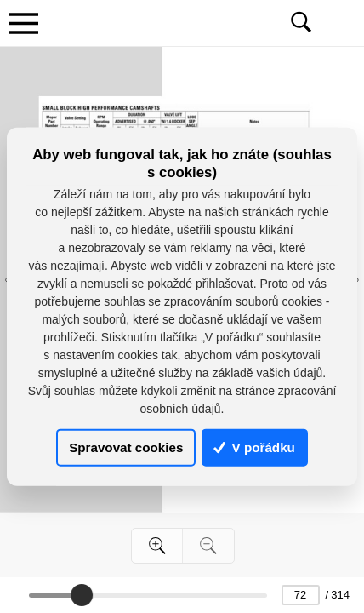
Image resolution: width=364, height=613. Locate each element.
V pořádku (254, 447)
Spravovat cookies (126, 447)
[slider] (82, 595)
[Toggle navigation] (23, 23)
